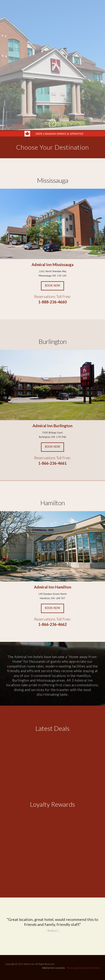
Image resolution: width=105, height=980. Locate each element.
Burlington (53, 342)
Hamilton (53, 504)
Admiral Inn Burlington (52, 426)
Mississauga (53, 181)
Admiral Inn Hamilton (53, 588)
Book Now (52, 286)
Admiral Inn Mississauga (52, 265)
